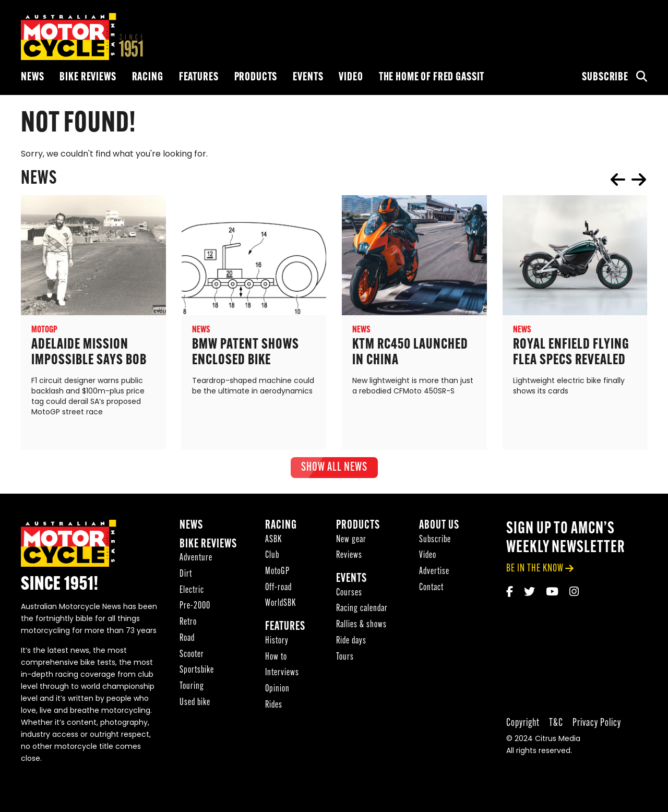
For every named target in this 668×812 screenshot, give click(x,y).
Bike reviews (88, 77)
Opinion (277, 690)
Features (199, 77)
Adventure (196, 559)
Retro (188, 623)
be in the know (535, 570)
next (639, 180)
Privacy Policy (597, 724)
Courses (349, 594)
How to (276, 658)
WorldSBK (281, 605)
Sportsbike (197, 671)
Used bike (195, 704)
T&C (556, 724)
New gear (351, 541)
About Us (439, 527)
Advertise (434, 573)
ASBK (273, 541)
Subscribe (605, 77)
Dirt (186, 575)
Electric (192, 592)
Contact (431, 589)
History (277, 642)
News (32, 77)
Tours (345, 658)
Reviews (349, 557)
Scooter (192, 656)
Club (272, 557)
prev (618, 180)
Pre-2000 (195, 608)
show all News (334, 468)
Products (256, 77)
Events (308, 77)
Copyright (523, 724)
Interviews (282, 674)
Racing (148, 77)
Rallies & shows (361, 626)
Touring (192, 688)
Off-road (278, 589)
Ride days (351, 642)
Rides (274, 706)
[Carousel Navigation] (628, 180)
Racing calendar (362, 610)
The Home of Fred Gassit (432, 77)
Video (351, 77)
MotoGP (277, 573)
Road (187, 640)
